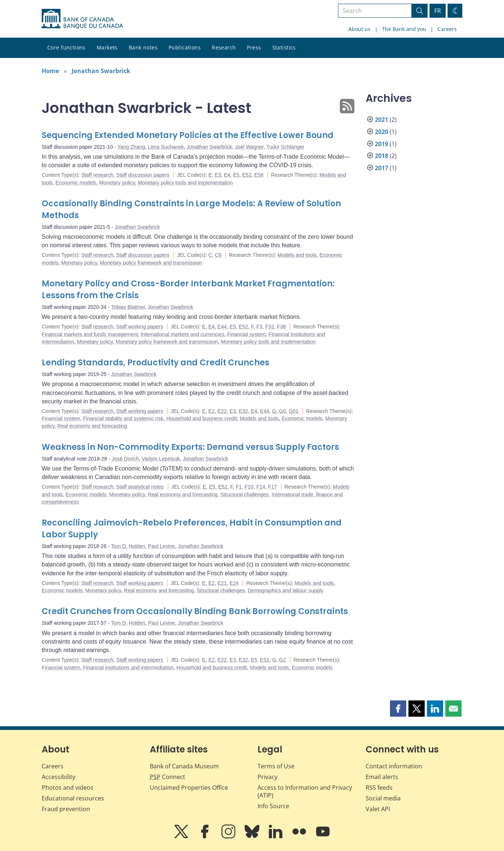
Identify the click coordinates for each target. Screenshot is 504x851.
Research (224, 47)
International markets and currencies (182, 334)
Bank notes (143, 47)
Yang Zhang (131, 147)
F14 (261, 487)
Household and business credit (202, 418)
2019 (382, 144)
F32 (270, 327)
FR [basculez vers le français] (438, 11)
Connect (168, 777)
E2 (212, 411)
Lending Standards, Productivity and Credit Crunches (156, 363)
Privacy (267, 777)
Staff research (97, 175)
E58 (259, 175)
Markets (107, 47)
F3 (259, 327)
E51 (265, 660)
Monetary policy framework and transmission (151, 263)
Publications (185, 47)
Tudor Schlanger (285, 147)
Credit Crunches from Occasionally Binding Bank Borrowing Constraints (195, 611)
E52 (247, 175)
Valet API (378, 809)
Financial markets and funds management (90, 334)
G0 (282, 411)
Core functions (66, 47)
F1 (239, 487)
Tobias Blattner (128, 307)
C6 (218, 255)
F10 (249, 487)
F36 (282, 327)
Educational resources (73, 798)
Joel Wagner (249, 147)
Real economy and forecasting (92, 426)
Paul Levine (161, 546)
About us (359, 29)
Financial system (246, 334)
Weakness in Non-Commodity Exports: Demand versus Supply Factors (190, 447)
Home (50, 71)
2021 (382, 120)
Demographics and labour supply (286, 590)
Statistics (284, 47)
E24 (234, 583)
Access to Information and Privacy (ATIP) (305, 791)
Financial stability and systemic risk (123, 418)
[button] (398, 709)
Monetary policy (117, 183)
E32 (243, 411)
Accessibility (58, 777)
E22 (222, 411)
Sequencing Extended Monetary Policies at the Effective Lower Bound (188, 135)
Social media (383, 798)
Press (254, 47)
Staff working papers (140, 327)
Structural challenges (245, 495)
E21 (222, 583)
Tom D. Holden (128, 546)
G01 (294, 411)
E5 (236, 175)
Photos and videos (68, 788)
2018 (382, 156)
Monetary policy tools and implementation (185, 183)
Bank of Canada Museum (184, 766)
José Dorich (125, 459)
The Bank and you (404, 29)
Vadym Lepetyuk (161, 459)
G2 (282, 660)
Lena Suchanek (166, 147)
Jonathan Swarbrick (101, 71)
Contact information (394, 766)
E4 (227, 175)
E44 (222, 327)
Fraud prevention (66, 809)
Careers (447, 29)
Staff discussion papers (143, 175)
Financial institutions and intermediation (128, 668)
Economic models (76, 183)
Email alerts (382, 777)
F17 (273, 487)
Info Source (273, 806)
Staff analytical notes (140, 487)
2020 (382, 132)
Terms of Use (276, 766)
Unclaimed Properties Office (189, 788)
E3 (218, 175)
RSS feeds (379, 788)
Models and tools (297, 255)
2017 (382, 168)
